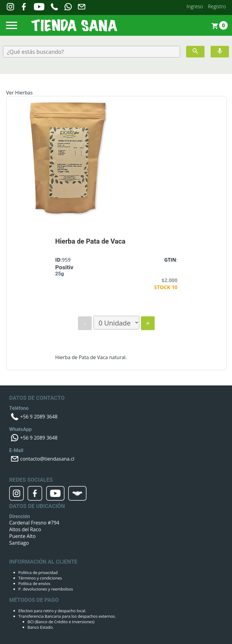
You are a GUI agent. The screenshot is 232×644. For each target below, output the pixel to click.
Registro (217, 6)
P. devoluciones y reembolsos (46, 589)
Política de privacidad (38, 572)
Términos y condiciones (40, 578)
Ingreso (195, 6)
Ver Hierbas (19, 93)
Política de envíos (34, 583)
